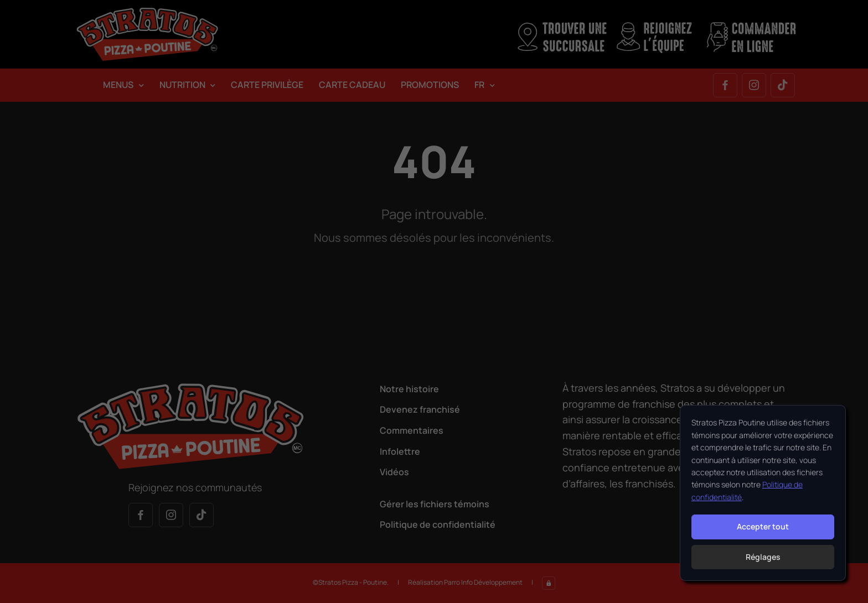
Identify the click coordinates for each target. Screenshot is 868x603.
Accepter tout (763, 526)
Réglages (763, 557)
